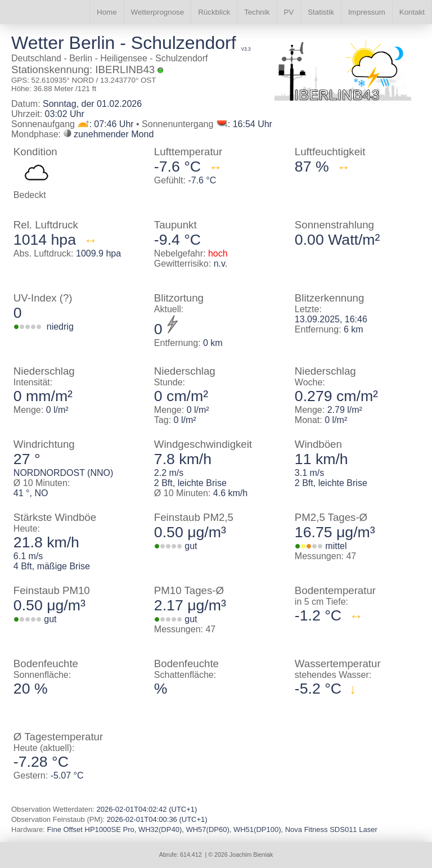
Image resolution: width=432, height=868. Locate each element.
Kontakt (412, 12)
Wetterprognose (158, 12)
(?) (66, 298)
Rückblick (214, 12)
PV (289, 12)
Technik (257, 12)
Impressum (367, 12)
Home (107, 12)
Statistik (321, 12)
